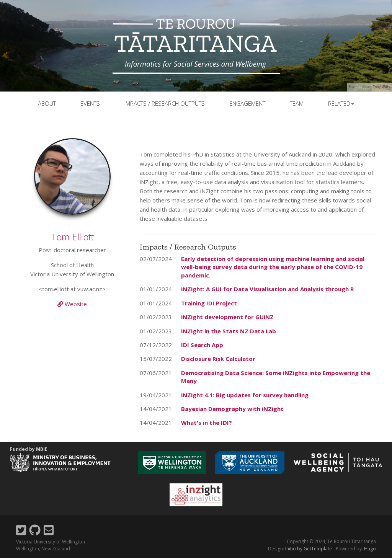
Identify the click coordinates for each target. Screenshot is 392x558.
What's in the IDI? (207, 423)
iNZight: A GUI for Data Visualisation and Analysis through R (267, 289)
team (297, 103)
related (341, 103)
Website (72, 304)
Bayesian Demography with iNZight (232, 409)
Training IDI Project (209, 303)
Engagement (247, 103)
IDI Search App (202, 345)
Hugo (370, 549)
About (47, 103)
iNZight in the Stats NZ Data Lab (229, 331)
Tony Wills (381, 87)
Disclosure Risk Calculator (218, 359)
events (90, 103)
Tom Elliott (72, 237)
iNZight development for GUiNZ (227, 317)
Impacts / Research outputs (165, 103)
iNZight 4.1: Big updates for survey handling (245, 395)
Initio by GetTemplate (309, 549)
